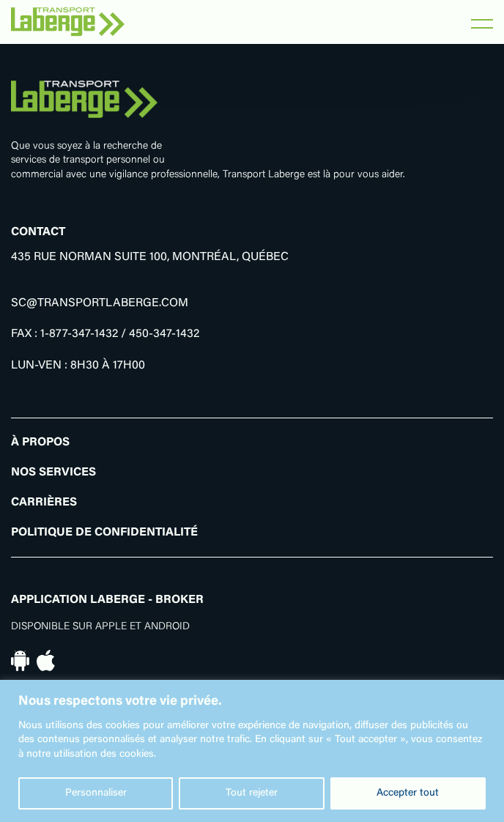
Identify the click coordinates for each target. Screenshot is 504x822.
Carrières (44, 503)
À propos (40, 443)
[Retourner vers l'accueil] (68, 22)
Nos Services (53, 473)
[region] (252, 751)
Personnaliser (96, 793)
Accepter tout (408, 793)
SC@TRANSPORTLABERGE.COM (100, 303)
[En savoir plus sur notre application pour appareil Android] (20, 661)
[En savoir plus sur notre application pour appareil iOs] (46, 661)
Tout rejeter (252, 793)
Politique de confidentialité (104, 533)
